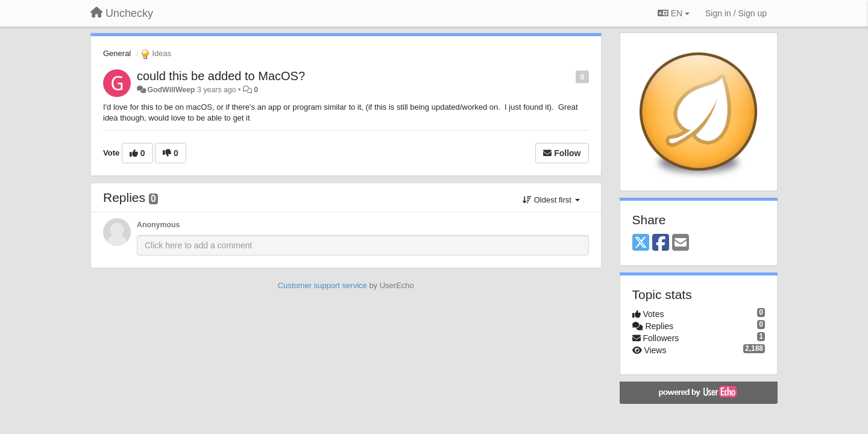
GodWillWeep (171, 90)
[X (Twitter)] (641, 243)
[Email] (681, 243)
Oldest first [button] (551, 200)
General (117, 53)
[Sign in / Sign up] (736, 13)
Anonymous (158, 225)
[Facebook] (661, 243)
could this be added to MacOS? (221, 76)
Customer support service (322, 285)
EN (674, 13)
